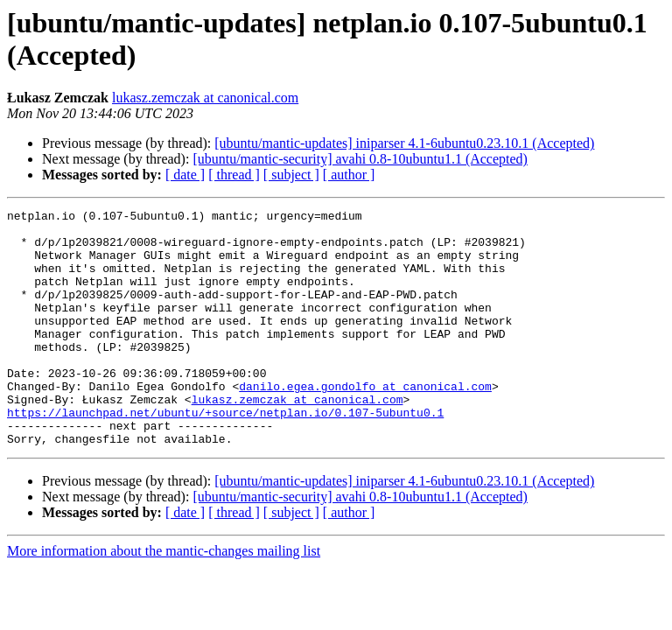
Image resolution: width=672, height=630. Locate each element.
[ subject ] (291, 175)
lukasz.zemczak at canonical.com (205, 98)
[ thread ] (234, 175)
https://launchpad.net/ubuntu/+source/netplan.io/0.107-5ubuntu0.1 (225, 454)
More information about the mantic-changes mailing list (164, 598)
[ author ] (349, 175)
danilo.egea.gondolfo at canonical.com (365, 423)
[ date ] (185, 175)
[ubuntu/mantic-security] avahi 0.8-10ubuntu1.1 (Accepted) (360, 159)
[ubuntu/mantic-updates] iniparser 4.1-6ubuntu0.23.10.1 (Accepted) (404, 143)
